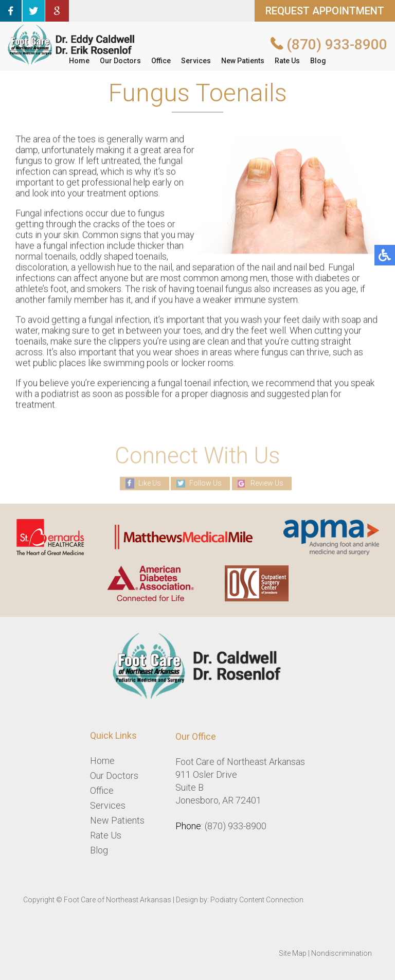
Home (79, 61)
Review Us (267, 483)
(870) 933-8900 (337, 44)
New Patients (243, 61)
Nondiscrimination (342, 953)
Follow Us (205, 483)
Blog (318, 61)
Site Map (293, 953)
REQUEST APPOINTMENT (325, 11)
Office (161, 61)
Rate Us (287, 61)
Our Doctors (120, 61)
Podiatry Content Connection (257, 900)
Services (196, 61)
